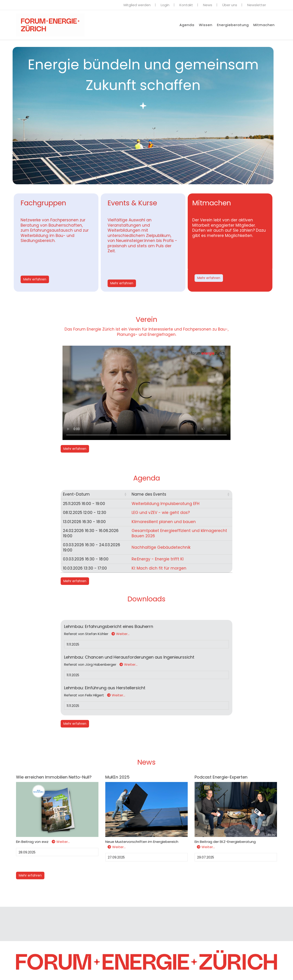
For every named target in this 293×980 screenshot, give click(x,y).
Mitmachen (264, 25)
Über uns (230, 5)
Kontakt (186, 5)
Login (165, 5)
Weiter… (121, 634)
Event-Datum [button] (76, 494)
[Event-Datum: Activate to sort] (95, 494)
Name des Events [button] (148, 494)
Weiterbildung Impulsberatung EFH (165, 504)
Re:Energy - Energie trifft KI (157, 559)
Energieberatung (233, 25)
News (208, 5)
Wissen (206, 25)
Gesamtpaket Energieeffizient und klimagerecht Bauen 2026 (179, 533)
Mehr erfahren (35, 279)
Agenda (187, 25)
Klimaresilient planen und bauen (163, 522)
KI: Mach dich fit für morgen (158, 568)
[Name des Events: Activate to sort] (180, 494)
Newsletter (257, 5)
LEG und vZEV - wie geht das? (160, 513)
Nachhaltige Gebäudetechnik (160, 547)
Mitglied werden (137, 5)
